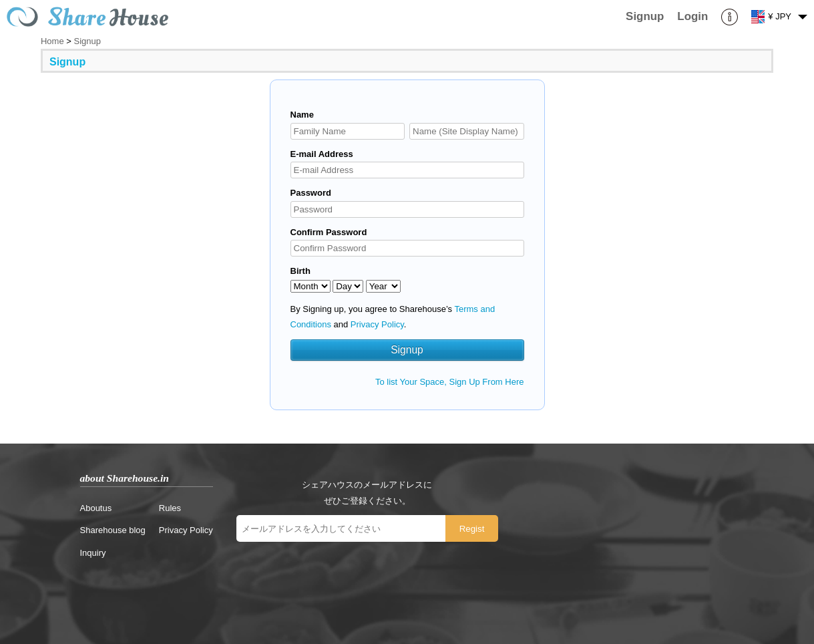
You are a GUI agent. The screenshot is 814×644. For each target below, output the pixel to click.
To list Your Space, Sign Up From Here (450, 382)
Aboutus (96, 508)
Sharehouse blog (113, 530)
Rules (170, 508)
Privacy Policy (377, 324)
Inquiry (93, 553)
